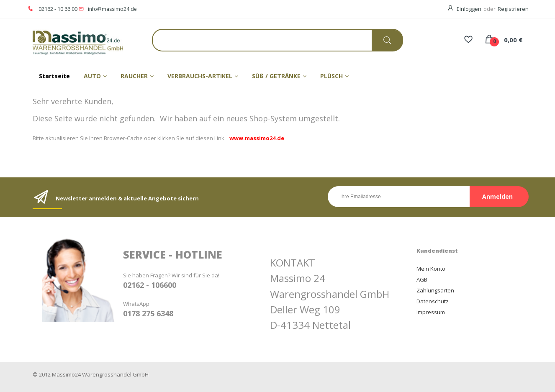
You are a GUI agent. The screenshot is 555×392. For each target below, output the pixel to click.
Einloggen (469, 9)
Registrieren (513, 9)
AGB (422, 279)
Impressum (431, 312)
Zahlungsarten (435, 290)
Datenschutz (433, 301)
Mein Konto (431, 269)
